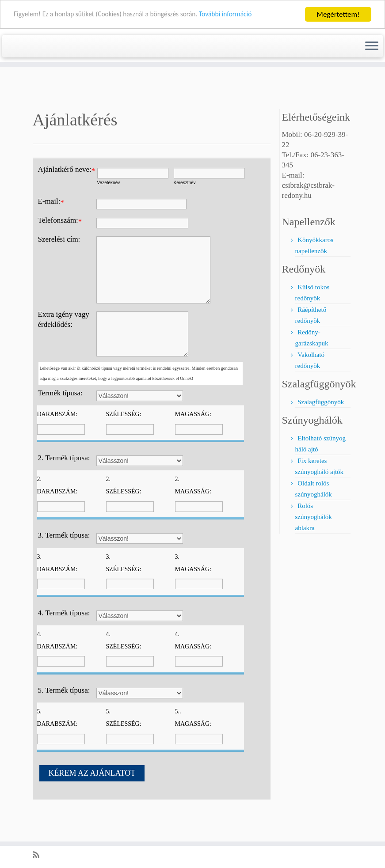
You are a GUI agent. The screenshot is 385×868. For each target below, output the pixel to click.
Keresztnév (185, 212)
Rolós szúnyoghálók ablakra (314, 546)
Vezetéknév (109, 212)
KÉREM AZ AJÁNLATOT (92, 803)
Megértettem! (338, 14)
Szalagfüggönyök (321, 432)
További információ (246, 14)
